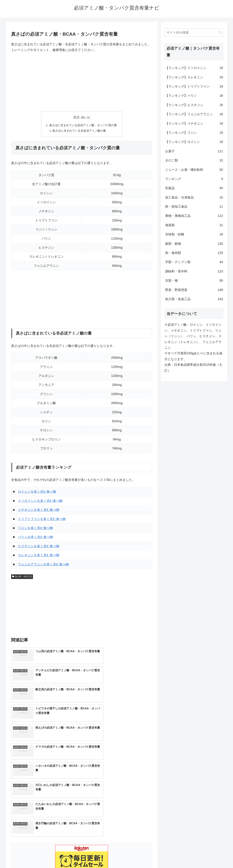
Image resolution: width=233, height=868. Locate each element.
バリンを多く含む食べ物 (35, 537)
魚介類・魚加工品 (22, 577)
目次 (76, 117)
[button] (220, 33)
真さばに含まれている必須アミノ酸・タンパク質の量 (83, 125)
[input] (194, 33)
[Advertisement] (82, 82)
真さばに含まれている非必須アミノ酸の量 (79, 131)
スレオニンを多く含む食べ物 (39, 556)
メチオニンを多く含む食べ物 (39, 510)
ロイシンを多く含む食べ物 (37, 492)
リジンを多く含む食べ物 (35, 528)
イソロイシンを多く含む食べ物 (40, 501)
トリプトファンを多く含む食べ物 (42, 519)
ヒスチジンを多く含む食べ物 (39, 547)
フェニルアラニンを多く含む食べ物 (43, 565)
